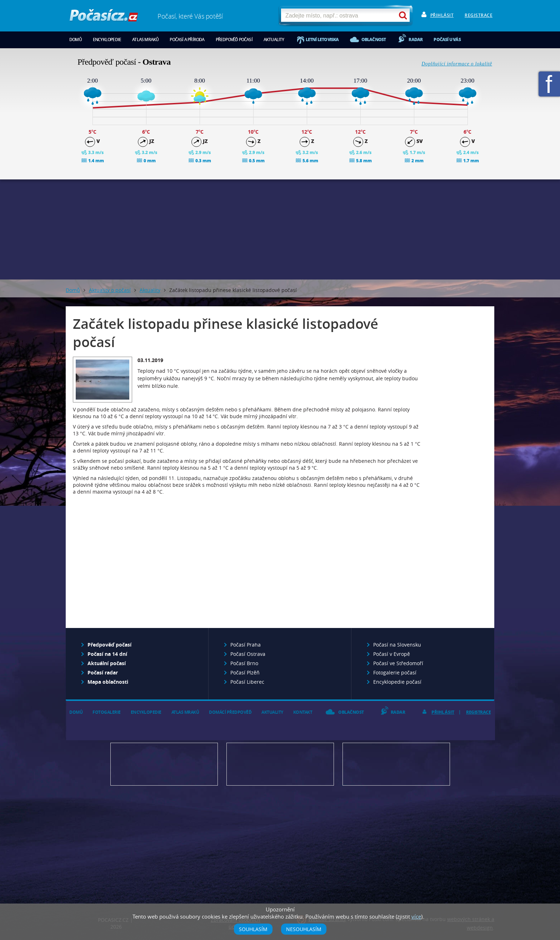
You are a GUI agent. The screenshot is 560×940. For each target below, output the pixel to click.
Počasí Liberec (247, 682)
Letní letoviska (322, 39)
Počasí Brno (244, 663)
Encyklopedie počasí (397, 682)
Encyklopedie (107, 39)
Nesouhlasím (304, 929)
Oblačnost (374, 39)
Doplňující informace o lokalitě (457, 64)
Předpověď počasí (234, 39)
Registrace (479, 15)
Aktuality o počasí (110, 290)
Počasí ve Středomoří (398, 663)
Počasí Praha (246, 645)
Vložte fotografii (396, 764)
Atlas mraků (145, 39)
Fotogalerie (107, 712)
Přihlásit (442, 15)
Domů (76, 39)
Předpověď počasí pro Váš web (164, 764)
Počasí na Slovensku (397, 645)
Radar (416, 39)
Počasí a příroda (187, 39)
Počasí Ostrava (248, 654)
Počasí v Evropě (392, 654)
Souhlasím (253, 929)
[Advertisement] (280, 229)
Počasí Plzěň (245, 672)
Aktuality (274, 39)
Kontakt (303, 712)
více (416, 916)
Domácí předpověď (230, 712)
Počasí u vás (447, 39)
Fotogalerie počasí (395, 672)
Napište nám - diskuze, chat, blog (280, 764)
